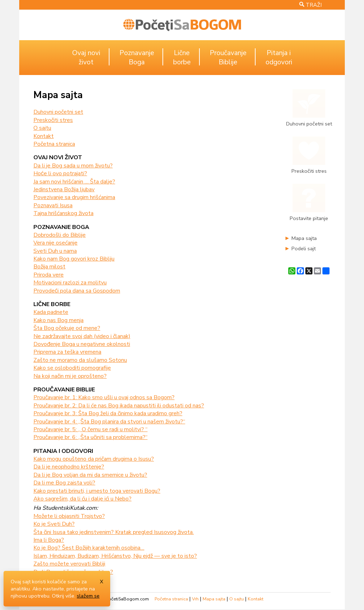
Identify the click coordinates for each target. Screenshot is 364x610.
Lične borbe (52, 304)
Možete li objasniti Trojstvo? (69, 516)
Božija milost (49, 267)
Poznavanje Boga (61, 227)
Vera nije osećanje (55, 243)
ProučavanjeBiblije (228, 58)
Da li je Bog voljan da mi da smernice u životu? (90, 475)
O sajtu (42, 128)
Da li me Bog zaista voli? (64, 483)
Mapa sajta (304, 238)
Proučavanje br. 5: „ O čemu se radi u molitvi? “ (90, 429)
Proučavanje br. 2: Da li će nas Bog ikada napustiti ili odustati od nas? (119, 406)
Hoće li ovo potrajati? (60, 173)
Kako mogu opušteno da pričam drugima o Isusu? (94, 459)
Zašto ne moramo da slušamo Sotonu (80, 360)
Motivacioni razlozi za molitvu (70, 283)
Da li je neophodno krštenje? (69, 467)
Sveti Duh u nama (55, 251)
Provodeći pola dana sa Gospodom (77, 291)
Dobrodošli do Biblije (60, 235)
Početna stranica (54, 144)
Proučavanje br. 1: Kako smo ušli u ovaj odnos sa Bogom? (104, 397)
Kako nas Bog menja (58, 320)
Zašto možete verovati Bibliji (69, 564)
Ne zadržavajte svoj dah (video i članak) (82, 336)
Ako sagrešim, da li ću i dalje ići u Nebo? (82, 499)
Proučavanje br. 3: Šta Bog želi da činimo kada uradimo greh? (108, 413)
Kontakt (44, 136)
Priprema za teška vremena (67, 352)
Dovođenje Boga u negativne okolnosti (82, 344)
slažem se (88, 596)
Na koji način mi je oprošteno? (70, 376)
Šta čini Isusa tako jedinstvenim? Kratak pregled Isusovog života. (114, 532)
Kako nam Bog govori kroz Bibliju (74, 259)
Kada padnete (51, 312)
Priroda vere (49, 275)
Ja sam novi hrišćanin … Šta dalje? (74, 182)
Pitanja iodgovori (279, 58)
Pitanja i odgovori (63, 451)
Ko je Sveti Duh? (54, 524)
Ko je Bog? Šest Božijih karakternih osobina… (89, 548)
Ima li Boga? (49, 540)
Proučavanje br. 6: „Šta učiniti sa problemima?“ (90, 437)
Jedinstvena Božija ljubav (64, 189)
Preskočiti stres (53, 120)
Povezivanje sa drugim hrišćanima (74, 197)
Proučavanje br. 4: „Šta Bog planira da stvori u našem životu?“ (109, 422)
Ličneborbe (182, 58)
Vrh (195, 599)
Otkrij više (63, 596)
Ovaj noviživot (86, 58)
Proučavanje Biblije (64, 390)
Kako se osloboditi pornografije (72, 368)
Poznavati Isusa (53, 205)
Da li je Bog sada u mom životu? (73, 166)
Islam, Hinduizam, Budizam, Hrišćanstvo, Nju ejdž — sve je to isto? (115, 556)
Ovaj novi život (58, 157)
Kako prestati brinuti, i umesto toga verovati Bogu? (97, 491)
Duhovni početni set (58, 112)
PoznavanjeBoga (137, 58)
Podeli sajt (304, 248)
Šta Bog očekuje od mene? (67, 328)
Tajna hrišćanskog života (63, 213)
